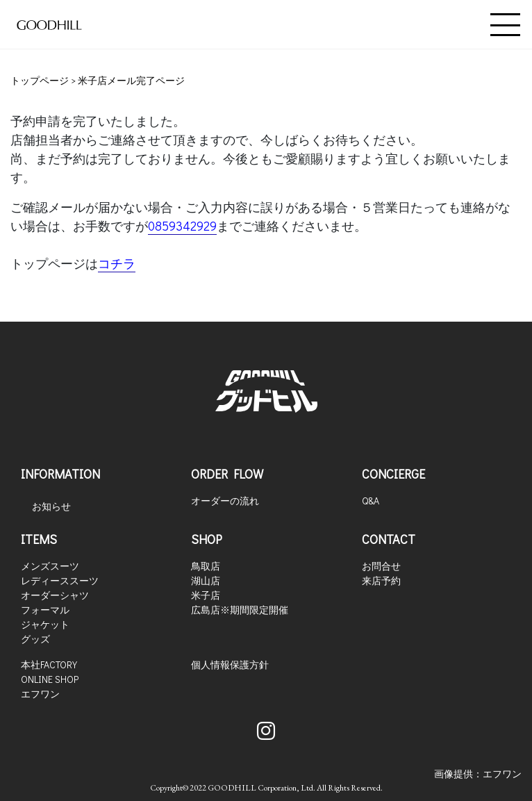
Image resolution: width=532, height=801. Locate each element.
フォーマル (45, 610)
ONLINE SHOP (50, 679)
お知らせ (51, 506)
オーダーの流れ (225, 501)
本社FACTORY (49, 664)
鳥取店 (206, 566)
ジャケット (45, 624)
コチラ (117, 263)
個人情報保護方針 (230, 664)
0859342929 (182, 226)
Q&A (371, 501)
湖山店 (206, 580)
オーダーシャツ (55, 595)
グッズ (35, 639)
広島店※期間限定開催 (240, 610)
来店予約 (381, 580)
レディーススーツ (60, 580)
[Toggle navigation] (505, 25)
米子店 (206, 595)
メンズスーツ (50, 566)
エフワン (40, 694)
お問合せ (381, 566)
